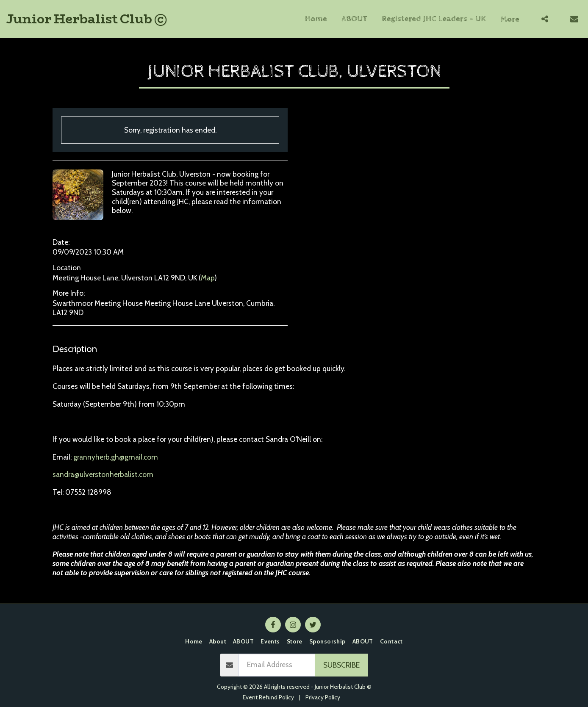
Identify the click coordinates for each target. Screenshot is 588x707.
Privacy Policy (323, 697)
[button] (545, 19)
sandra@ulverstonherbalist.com (103, 474)
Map (208, 278)
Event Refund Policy (268, 697)
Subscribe (341, 665)
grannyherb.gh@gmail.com (116, 457)
